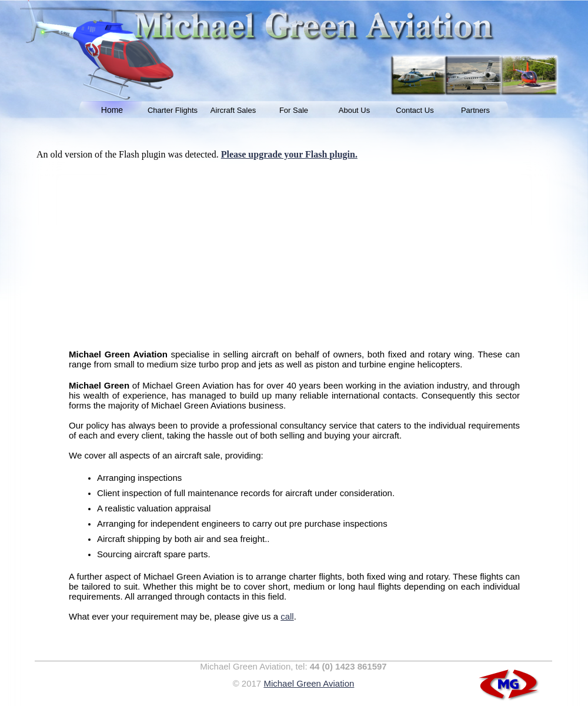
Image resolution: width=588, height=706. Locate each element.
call (287, 616)
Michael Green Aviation (309, 683)
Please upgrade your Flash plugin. (289, 154)
